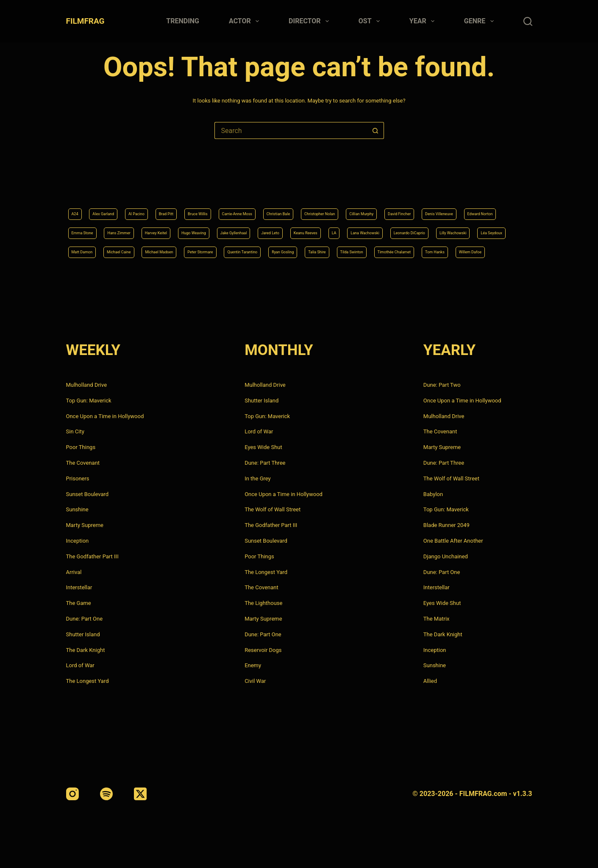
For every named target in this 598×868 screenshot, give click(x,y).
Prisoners (78, 478)
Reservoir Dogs (263, 650)
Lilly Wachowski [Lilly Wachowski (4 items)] (288, 229)
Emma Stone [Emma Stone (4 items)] (250, 208)
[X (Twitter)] (140, 794)
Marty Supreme (85, 525)
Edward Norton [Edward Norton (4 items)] (199, 208)
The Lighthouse (263, 603)
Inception (78, 541)
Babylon (433, 494)
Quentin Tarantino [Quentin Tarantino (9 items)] (149, 251)
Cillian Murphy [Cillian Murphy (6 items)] (459, 186)
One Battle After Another (453, 541)
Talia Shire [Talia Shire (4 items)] (249, 251)
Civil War (255, 681)
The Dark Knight (86, 650)
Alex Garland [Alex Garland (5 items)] (113, 186)
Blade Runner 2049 (446, 525)
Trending (183, 21)
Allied (430, 681)
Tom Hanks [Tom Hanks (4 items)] (408, 251)
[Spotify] (106, 794)
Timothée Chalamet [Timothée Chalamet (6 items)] (353, 251)
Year (424, 21)
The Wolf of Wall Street (273, 509)
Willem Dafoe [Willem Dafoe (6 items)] (455, 251)
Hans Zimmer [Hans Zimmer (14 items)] (299, 208)
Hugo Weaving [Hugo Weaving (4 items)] (399, 208)
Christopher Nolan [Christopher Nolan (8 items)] (402, 186)
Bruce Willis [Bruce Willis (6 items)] (236, 186)
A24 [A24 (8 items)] (77, 186)
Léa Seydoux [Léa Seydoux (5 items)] (339, 229)
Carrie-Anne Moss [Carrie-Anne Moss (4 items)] (289, 186)
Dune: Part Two (442, 385)
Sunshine (77, 509)
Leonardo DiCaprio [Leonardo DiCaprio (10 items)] (228, 229)
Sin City (75, 431)
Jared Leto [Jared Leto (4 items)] (502, 208)
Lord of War (80, 665)
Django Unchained (446, 556)
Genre (481, 21)
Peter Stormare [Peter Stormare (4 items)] (92, 251)
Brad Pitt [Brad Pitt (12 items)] (195, 186)
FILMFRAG (85, 21)
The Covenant (83, 463)
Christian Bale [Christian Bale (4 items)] (345, 186)
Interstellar (79, 587)
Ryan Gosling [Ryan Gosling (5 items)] (204, 251)
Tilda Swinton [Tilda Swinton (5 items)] (295, 251)
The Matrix (437, 619)
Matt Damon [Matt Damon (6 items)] (387, 229)
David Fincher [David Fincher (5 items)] (89, 208)
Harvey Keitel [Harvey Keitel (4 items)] (348, 208)
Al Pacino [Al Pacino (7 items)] (157, 186)
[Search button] (375, 130)
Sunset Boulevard (88, 494)
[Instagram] (72, 794)
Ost (371, 21)
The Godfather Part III (92, 556)
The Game (79, 603)
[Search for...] (291, 130)
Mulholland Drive (87, 385)
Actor (246, 21)
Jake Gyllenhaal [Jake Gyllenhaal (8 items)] (453, 208)
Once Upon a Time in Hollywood (105, 416)
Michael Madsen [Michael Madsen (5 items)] (491, 229)
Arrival (74, 572)
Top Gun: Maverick (89, 401)
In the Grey (258, 478)
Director (310, 21)
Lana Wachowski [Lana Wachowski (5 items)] (166, 229)
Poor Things (81, 447)
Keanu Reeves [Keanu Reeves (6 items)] (90, 229)
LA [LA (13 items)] (127, 229)
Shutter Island (83, 634)
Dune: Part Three (265, 463)
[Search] (528, 21)
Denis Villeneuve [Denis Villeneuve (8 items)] (143, 208)
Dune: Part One (85, 619)
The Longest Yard (88, 681)
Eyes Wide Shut (263, 447)
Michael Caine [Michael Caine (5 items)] (436, 229)
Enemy (253, 665)
